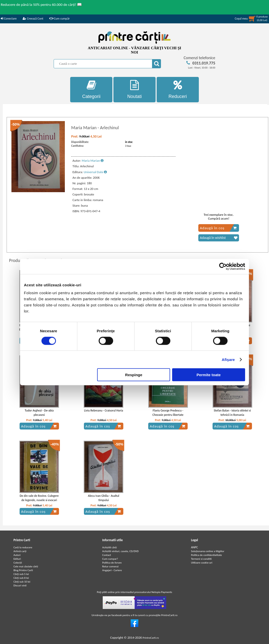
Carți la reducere (23, 547)
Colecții (18, 563)
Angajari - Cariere (112, 570)
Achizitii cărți (109, 547)
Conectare (9, 19)
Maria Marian (93, 161)
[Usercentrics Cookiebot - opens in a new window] (223, 266)
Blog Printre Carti (23, 570)
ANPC (194, 547)
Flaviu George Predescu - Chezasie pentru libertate (168, 413)
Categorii (91, 89)
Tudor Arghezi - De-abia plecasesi (39, 413)
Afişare (228, 359)
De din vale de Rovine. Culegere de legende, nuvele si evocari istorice (39, 500)
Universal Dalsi (95, 172)
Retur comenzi (110, 566)
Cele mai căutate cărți (26, 566)
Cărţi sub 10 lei (22, 582)
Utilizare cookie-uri (202, 563)
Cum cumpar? (110, 559)
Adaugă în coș (218, 228)
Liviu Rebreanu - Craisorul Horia (104, 410)
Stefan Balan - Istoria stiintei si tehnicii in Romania (232, 413)
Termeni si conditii (201, 559)
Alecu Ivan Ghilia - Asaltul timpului (104, 498)
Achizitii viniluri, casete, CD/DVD (120, 551)
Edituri (17, 559)
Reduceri (178, 89)
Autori (17, 555)
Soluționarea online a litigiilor (208, 551)
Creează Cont (33, 19)
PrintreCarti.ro (151, 638)
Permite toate (209, 375)
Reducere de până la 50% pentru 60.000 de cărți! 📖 (41, 5)
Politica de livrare (112, 563)
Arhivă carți (20, 551)
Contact (107, 555)
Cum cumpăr (59, 19)
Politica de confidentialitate (206, 555)
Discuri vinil (20, 585)
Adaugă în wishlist (219, 238)
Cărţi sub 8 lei (21, 578)
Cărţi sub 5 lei (21, 574)
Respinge (134, 375)
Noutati (134, 89)
